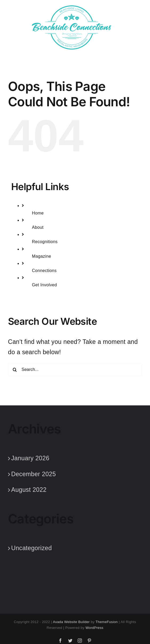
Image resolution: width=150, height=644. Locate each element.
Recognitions (45, 242)
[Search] (15, 370)
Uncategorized (32, 548)
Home (38, 213)
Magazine (41, 256)
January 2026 (30, 458)
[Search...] (75, 370)
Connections (44, 271)
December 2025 (34, 474)
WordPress (94, 628)
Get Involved (44, 285)
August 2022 (29, 490)
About (38, 227)
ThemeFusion (107, 622)
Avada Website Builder (71, 622)
